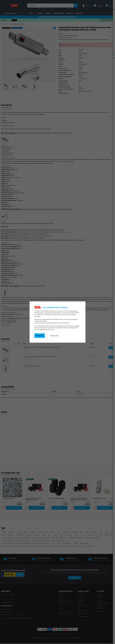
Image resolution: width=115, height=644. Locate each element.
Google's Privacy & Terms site (47, 329)
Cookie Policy (66, 323)
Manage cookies (54, 335)
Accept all (40, 335)
